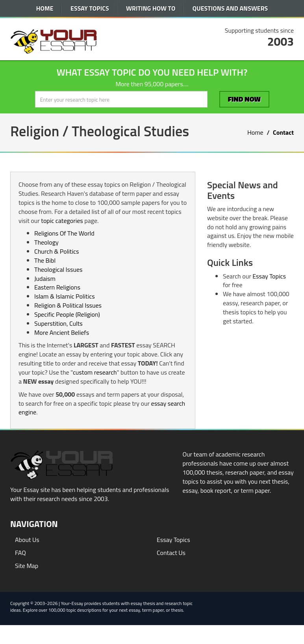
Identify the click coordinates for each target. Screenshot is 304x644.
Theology (46, 242)
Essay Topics (90, 8)
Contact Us (171, 553)
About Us (27, 540)
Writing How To (151, 8)
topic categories (62, 221)
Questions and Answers (230, 8)
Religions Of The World (64, 233)
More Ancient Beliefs (62, 332)
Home (45, 8)
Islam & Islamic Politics (65, 296)
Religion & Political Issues (68, 305)
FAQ (20, 553)
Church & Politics (57, 251)
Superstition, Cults (58, 323)
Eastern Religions (57, 287)
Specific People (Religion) (67, 314)
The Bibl (45, 260)
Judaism (45, 278)
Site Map (27, 566)
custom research (95, 372)
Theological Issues (58, 269)
